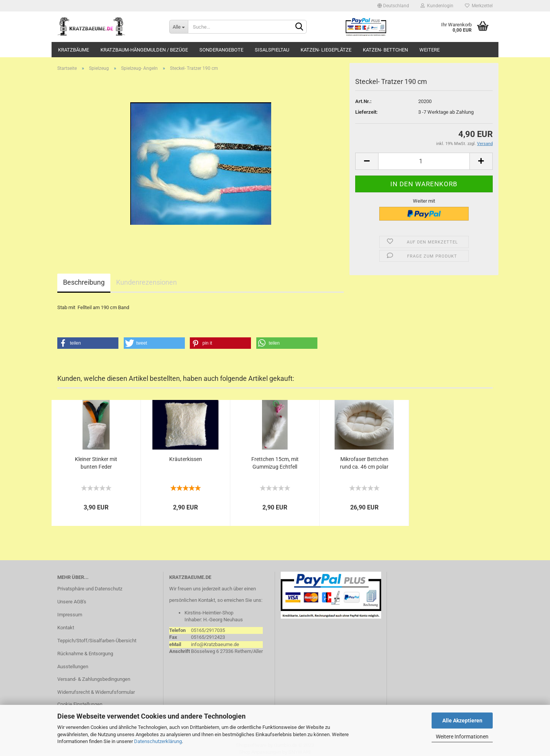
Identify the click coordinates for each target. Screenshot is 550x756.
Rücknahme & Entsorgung (85, 654)
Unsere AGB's (72, 602)
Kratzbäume (74, 50)
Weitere (429, 50)
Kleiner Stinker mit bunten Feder (96, 463)
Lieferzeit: (366, 112)
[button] (88, 343)
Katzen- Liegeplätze (326, 50)
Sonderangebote (221, 50)
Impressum (70, 615)
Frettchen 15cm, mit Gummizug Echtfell (275, 463)
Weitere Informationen (462, 737)
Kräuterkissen (186, 459)
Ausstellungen (73, 667)
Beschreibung (84, 282)
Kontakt (66, 628)
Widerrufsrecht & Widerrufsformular (96, 692)
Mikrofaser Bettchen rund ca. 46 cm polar (364, 463)
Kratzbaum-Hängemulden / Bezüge (144, 50)
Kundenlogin (437, 6)
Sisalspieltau (272, 50)
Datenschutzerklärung (158, 741)
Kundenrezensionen (146, 282)
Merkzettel (479, 6)
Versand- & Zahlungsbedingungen (94, 679)
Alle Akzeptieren (462, 721)
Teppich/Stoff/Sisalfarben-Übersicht (97, 641)
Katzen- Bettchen (385, 50)
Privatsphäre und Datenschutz (90, 589)
